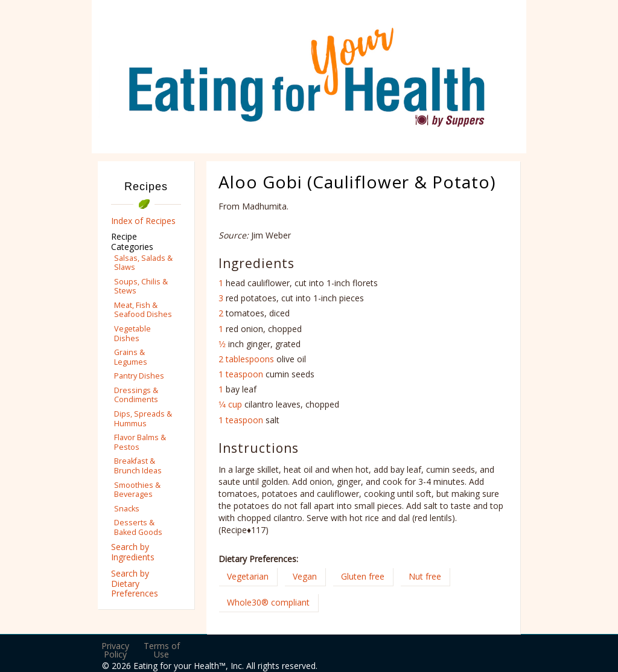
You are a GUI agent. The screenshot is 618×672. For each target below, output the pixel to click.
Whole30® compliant (268, 602)
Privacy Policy (115, 650)
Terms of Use (162, 650)
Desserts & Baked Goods (138, 527)
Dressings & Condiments (136, 395)
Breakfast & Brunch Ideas (138, 466)
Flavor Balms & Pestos (140, 442)
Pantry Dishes (139, 376)
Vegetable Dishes (132, 333)
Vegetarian (248, 576)
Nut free (425, 576)
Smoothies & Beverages (137, 490)
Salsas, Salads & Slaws (143, 263)
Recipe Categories (132, 242)
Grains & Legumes (131, 357)
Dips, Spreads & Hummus (143, 418)
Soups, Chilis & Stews (141, 286)
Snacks (127, 509)
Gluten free (363, 576)
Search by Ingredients (133, 552)
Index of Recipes (143, 221)
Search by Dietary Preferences (135, 584)
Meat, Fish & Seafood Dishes (143, 310)
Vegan (305, 576)
